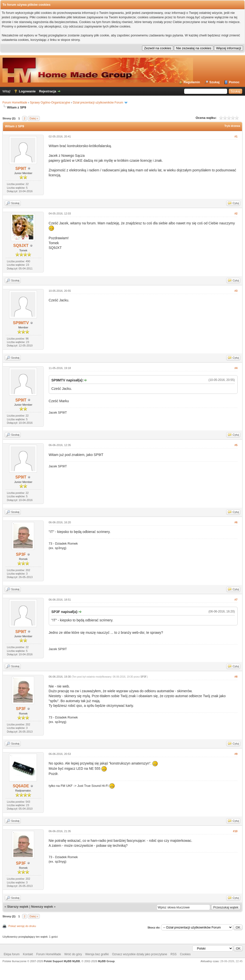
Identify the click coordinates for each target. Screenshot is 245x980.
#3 (236, 291)
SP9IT (21, 169)
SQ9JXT (21, 246)
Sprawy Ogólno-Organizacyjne (50, 103)
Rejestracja (48, 91)
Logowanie (27, 91)
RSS (174, 954)
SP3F (21, 554)
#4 (236, 368)
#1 (236, 136)
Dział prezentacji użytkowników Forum (98, 103)
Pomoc (234, 82)
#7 (236, 600)
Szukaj (214, 82)
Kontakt (28, 954)
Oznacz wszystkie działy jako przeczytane (140, 954)
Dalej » (34, 118)
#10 (235, 831)
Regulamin (192, 82)
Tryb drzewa (232, 126)
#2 (236, 213)
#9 (236, 754)
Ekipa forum (12, 954)
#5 (236, 445)
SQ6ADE (21, 786)
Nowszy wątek (42, 907)
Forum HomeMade (15, 103)
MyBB (76, 961)
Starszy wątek (18, 907)
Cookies (185, 954)
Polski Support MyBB (58, 961)
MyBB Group (106, 961)
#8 (236, 677)
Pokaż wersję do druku (22, 926)
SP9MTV (21, 323)
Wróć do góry (73, 954)
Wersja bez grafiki (97, 954)
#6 (236, 522)
